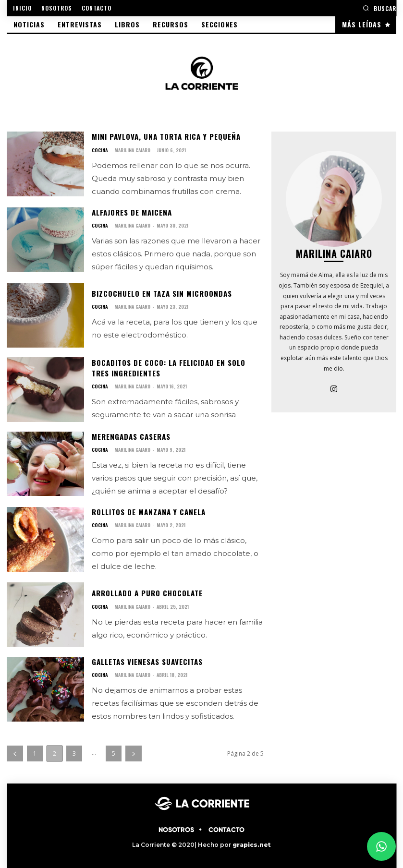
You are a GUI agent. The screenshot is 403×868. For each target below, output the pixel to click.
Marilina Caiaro (131, 149)
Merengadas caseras (130, 434)
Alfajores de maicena (131, 211)
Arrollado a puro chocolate (146, 590)
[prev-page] (15, 750)
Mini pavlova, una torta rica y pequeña (164, 136)
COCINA (99, 149)
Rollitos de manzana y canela (147, 509)
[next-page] (134, 750)
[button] (379, 8)
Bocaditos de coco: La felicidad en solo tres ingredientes (176, 367)
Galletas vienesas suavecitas (146, 658)
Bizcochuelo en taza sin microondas (159, 292)
